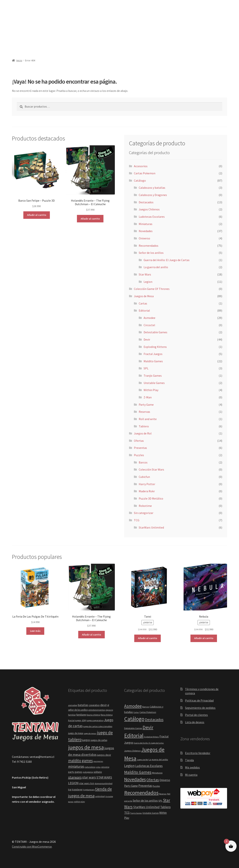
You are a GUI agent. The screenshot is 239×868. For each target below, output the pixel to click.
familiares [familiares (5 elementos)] (81, 715)
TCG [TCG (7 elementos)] (127, 813)
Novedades (146, 231)
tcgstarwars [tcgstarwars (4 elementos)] (89, 790)
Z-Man (148, 397)
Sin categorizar (144, 513)
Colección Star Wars (151, 469)
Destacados (146, 202)
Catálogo (140, 180)
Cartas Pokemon (145, 173)
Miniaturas (146, 224)
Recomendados (149, 246)
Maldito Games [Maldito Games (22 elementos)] (138, 772)
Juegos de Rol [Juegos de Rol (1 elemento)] (142, 760)
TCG (137, 520)
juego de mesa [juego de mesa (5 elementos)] (76, 733)
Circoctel (149, 325)
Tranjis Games (153, 376)
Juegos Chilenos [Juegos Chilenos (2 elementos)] (132, 751)
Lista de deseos (195, 722)
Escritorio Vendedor (198, 753)
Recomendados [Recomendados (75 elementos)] (141, 793)
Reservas (144, 412)
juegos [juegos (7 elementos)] (86, 740)
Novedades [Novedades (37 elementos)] (135, 779)
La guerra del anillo (156, 267)
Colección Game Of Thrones (152, 289)
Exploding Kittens (155, 347)
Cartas (143, 303)
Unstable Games (154, 383)
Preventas (140, 448)
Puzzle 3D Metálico (151, 498)
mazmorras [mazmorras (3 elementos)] (98, 761)
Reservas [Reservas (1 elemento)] (163, 794)
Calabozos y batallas (152, 188)
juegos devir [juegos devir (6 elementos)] (104, 755)
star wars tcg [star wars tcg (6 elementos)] (87, 783)
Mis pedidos (192, 767)
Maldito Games (153, 361)
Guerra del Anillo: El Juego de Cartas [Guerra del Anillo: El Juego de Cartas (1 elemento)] (149, 743)
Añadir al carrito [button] (37, 215)
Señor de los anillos (151, 253)
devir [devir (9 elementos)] (104, 705)
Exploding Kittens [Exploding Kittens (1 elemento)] (151, 737)
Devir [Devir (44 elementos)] (148, 727)
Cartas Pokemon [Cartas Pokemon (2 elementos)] (148, 712)
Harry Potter (147, 484)
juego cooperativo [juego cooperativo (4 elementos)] (95, 720)
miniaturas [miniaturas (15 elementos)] (76, 766)
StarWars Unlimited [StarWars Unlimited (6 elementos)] (146, 807)
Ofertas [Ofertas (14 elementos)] (153, 780)
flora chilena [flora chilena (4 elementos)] (107, 715)
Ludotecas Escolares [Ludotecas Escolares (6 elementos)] (149, 766)
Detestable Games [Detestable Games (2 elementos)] (133, 728)
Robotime (145, 506)
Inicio (19, 60)
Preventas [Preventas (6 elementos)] (145, 786)
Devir (147, 339)
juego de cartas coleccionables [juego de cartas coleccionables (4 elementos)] (98, 726)
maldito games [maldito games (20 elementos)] (80, 761)
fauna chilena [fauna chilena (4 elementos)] (93, 715)
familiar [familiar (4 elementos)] (72, 715)
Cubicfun (144, 477)
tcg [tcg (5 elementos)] (70, 790)
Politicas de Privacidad (199, 700)
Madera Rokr (147, 491)
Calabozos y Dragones (153, 195)
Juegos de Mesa (144, 296)
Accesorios (141, 166)
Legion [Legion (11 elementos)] (129, 766)
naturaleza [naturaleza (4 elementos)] (90, 767)
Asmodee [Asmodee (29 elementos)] (133, 706)
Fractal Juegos (153, 354)
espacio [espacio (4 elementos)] (109, 710)
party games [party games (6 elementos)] (75, 772)
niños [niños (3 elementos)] (98, 767)
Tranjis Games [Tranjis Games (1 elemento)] (136, 813)
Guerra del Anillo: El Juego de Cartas (167, 260)
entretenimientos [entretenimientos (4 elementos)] (97, 710)
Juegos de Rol (143, 433)
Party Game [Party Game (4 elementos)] (131, 786)
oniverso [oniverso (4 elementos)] (105, 767)
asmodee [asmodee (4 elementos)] (73, 705)
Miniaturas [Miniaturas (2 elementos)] (157, 773)
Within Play (151, 390)
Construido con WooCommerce (32, 846)
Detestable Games (155, 332)
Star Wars (145, 274)
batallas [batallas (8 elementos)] (83, 705)
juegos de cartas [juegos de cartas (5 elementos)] (99, 740)
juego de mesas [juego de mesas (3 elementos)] (90, 733)
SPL (146, 368)
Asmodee (149, 318)
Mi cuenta (191, 775)
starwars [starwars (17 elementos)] (75, 777)
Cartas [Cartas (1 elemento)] (136, 712)
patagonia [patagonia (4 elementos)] (88, 772)
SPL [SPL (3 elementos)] (160, 801)
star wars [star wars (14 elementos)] (89, 777)
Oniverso (144, 238)
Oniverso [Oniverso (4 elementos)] (165, 780)
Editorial (144, 310)
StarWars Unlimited (151, 527)
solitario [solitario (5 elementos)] (98, 772)
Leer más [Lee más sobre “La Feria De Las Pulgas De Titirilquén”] (35, 631)
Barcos (143, 462)
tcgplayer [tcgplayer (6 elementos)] (77, 789)
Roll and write (148, 419)
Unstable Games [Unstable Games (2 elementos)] (151, 813)
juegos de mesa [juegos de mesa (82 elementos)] (86, 747)
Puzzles (139, 455)
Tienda (189, 760)
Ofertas (139, 441)
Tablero (144, 426)
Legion (148, 282)
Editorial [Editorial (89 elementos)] (134, 735)
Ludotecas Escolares (152, 217)
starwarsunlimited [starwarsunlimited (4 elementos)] (103, 783)
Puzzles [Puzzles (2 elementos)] (156, 786)
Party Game (146, 405)
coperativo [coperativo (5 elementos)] (94, 705)
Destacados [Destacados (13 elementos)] (154, 719)
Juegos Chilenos (149, 209)
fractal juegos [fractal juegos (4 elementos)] (75, 720)
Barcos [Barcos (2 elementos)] (146, 707)
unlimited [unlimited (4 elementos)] (100, 796)
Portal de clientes (196, 715)
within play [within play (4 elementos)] (80, 802)
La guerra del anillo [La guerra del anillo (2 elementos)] (158, 759)
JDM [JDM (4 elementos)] (84, 720)
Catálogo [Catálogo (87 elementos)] (134, 719)
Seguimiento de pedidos (200, 708)
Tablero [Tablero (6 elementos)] (165, 807)
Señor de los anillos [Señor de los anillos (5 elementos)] (145, 800)
